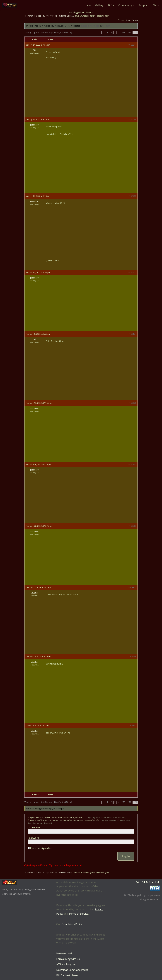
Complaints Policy (72, 924)
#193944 (132, 45)
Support (144, 5)
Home (87, 5)
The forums (29, 16)
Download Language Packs (72, 970)
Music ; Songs (132, 20)
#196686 (132, 403)
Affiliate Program (66, 964)
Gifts (111, 5)
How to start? (64, 953)
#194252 (132, 272)
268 (123, 33)
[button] (134, 5)
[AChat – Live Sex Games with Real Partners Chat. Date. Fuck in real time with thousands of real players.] (11, 5)
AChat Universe (148, 882)
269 (129, 33)
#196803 (132, 526)
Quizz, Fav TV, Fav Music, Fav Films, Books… (55, 16)
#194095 (132, 196)
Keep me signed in (41, 848)
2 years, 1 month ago (90, 26)
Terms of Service (78, 914)
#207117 (132, 726)
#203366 (132, 657)
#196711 (132, 464)
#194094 (132, 119)
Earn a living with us (68, 959)
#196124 (132, 334)
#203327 (132, 588)
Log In (126, 856)
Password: (34, 838)
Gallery (99, 5)
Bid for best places (67, 975)
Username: (34, 828)
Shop (156, 5)
